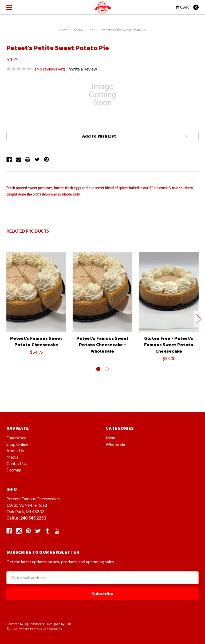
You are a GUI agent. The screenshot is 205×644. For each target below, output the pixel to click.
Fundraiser (16, 438)
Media (12, 457)
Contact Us (17, 463)
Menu (78, 30)
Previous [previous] (6, 319)
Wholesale (115, 444)
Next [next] (199, 319)
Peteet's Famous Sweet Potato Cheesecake (36, 341)
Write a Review (83, 69)
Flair (68, 624)
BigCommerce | (35, 624)
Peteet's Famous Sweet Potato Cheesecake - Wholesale (102, 345)
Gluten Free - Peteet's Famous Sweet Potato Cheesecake (169, 345)
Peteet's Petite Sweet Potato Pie (123, 30)
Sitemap (14, 470)
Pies (92, 30)
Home (64, 30)
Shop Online (17, 444)
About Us (15, 450)
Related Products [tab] (28, 231)
